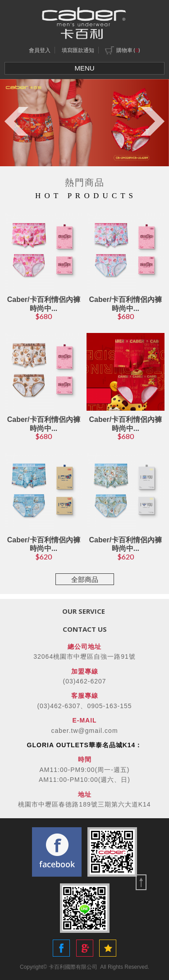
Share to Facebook (61, 948)
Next (153, 121)
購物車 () (123, 50)
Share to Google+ (85, 948)
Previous (16, 121)
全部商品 (85, 579)
